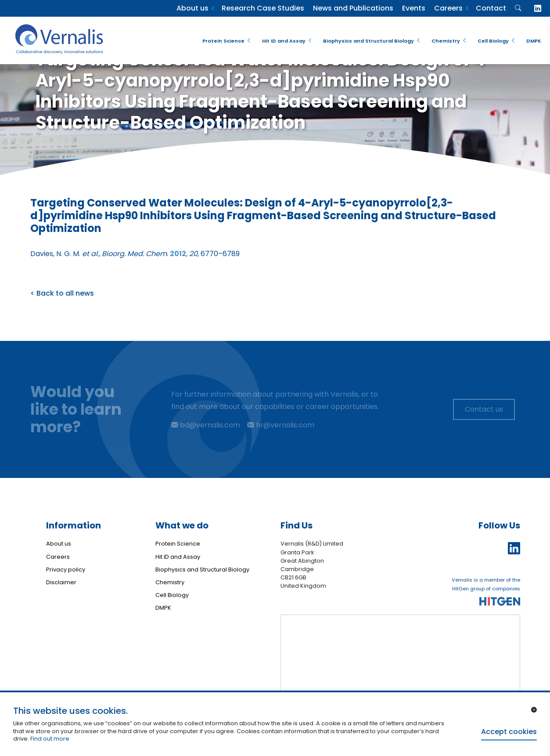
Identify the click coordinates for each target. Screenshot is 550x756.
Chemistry (446, 41)
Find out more (50, 739)
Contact (491, 8)
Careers (448, 8)
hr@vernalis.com (281, 425)
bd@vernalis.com (206, 425)
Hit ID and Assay (284, 41)
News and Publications (353, 8)
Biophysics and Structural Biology (368, 41)
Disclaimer (61, 582)
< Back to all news (62, 293)
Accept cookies (509, 732)
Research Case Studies (263, 8)
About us (192, 8)
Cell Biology (493, 41)
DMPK (534, 41)
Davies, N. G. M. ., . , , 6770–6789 (135, 254)
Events (414, 8)
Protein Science (223, 41)
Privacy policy (66, 570)
